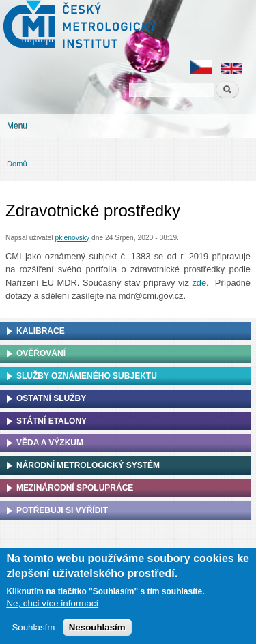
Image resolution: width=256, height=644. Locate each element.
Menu (17, 126)
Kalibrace (41, 331)
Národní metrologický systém (88, 465)
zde (199, 283)
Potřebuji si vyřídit (62, 510)
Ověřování (41, 353)
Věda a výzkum (50, 443)
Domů (17, 164)
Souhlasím (33, 630)
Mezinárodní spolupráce (75, 488)
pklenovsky (72, 238)
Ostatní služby (51, 398)
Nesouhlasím (97, 630)
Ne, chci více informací (52, 605)
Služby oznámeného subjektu (87, 376)
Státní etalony (52, 421)
